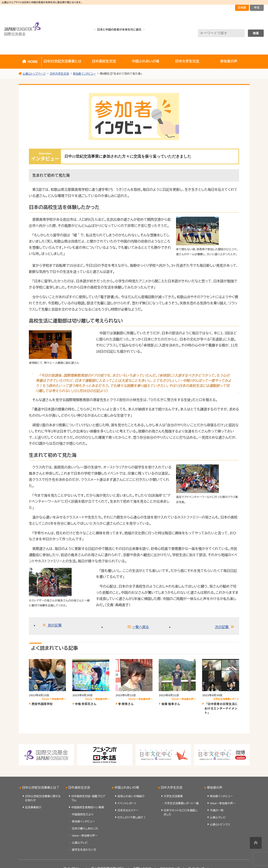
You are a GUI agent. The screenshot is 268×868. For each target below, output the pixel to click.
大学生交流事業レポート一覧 (181, 803)
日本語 (242, 8)
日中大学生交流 (187, 61)
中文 (257, 8)
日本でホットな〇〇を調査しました (181, 812)
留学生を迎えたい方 (84, 850)
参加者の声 (229, 61)
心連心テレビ (80, 843)
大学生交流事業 (173, 796)
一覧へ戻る (140, 627)
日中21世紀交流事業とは (62, 61)
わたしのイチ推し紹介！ (132, 817)
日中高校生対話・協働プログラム (88, 798)
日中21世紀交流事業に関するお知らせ (43, 798)
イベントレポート (127, 803)
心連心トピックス (220, 824)
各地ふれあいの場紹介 (131, 796)
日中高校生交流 (104, 61)
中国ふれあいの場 (146, 61)
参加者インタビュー (83, 821)
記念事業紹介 (33, 807)
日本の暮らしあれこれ (85, 829)
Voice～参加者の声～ (85, 836)
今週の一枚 (217, 810)
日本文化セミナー (128, 810)
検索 (256, 33)
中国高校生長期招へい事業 (88, 807)
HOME (33, 62)
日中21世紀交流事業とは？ (41, 788)
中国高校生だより (83, 814)
